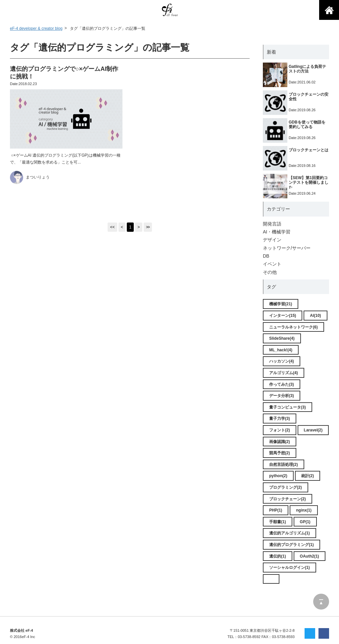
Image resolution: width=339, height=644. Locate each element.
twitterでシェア (310, 633)
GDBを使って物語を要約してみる (307, 124)
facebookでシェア (324, 633)
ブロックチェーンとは (309, 150)
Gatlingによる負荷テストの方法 (307, 69)
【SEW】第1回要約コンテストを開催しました (309, 183)
